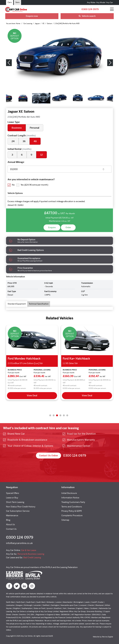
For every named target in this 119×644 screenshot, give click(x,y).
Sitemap (65, 520)
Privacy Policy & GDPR (72, 511)
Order (68, 227)
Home (18, 23)
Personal (34, 128)
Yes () (34, 185)
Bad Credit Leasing (32, 558)
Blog (8, 520)
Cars (10, 2)
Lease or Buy (12, 498)
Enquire (52, 227)
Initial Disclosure (69, 493)
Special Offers (13, 493)
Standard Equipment (17, 304)
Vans (17, 2)
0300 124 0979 (90, 9)
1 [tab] (50, 415)
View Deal (32, 396)
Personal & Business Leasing (31, 554)
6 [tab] (67, 415)
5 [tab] (64, 415)
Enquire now (32, 16)
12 (42, 155)
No (13, 185)
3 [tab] (57, 415)
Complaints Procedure (72, 515)
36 (24, 141)
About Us (10, 524)
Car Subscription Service (18, 511)
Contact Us (11, 529)
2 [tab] (54, 415)
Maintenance (12, 515)
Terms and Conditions (72, 507)
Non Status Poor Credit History (21, 507)
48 (35, 141)
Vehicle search (87, 16)
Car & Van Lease (29, 550)
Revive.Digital (108, 637)
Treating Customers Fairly (73, 502)
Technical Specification (39, 304)
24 (13, 141)
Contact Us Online (48, 456)
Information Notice (70, 498)
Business (17, 128)
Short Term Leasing (15, 502)
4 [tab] (60, 415)
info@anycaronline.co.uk (19, 543)
